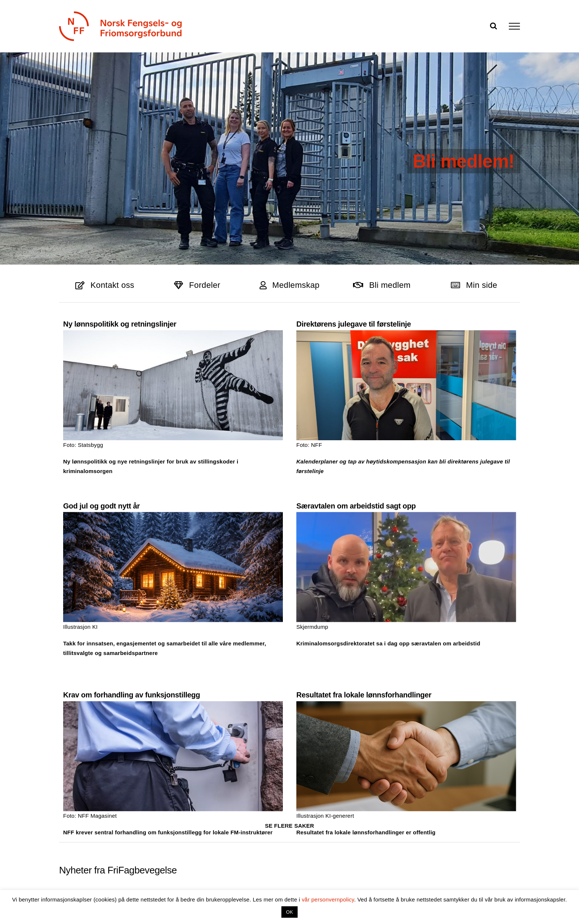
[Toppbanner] (289, 163)
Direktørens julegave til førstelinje (335, 324)
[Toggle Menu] (514, 26)
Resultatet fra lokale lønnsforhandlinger (383, 644)
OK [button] (289, 912)
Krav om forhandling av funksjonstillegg (169, 644)
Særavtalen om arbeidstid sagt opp (299, 501)
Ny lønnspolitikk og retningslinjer (120, 324)
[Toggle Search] (494, 26)
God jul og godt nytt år (177, 462)
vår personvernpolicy (328, 899)
